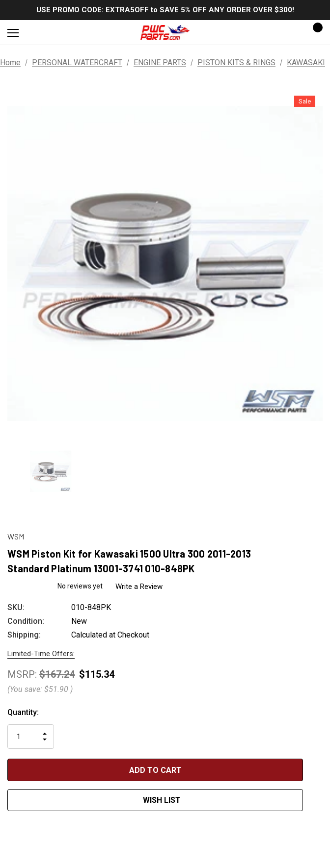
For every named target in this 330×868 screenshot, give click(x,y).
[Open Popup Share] (318, 784)
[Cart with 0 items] (315, 32)
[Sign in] (287, 33)
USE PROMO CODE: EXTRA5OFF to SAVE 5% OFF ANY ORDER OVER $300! (165, 10)
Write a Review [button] (140, 587)
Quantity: (23, 712)
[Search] (39, 32)
